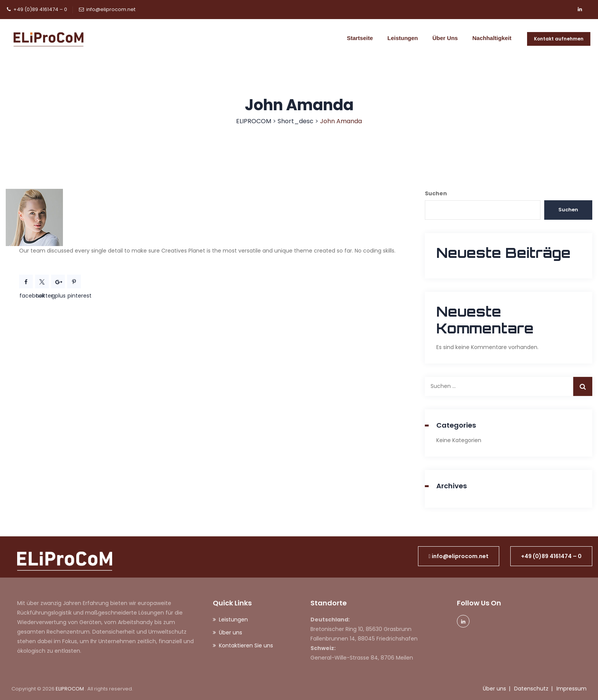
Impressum (571, 689)
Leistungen (403, 38)
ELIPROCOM (70, 689)
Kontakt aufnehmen (559, 39)
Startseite (360, 38)
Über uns (445, 38)
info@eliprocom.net (111, 9)
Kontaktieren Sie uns (246, 645)
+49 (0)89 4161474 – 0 (40, 9)
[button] (459, 556)
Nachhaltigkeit (492, 38)
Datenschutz (531, 689)
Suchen (436, 193)
